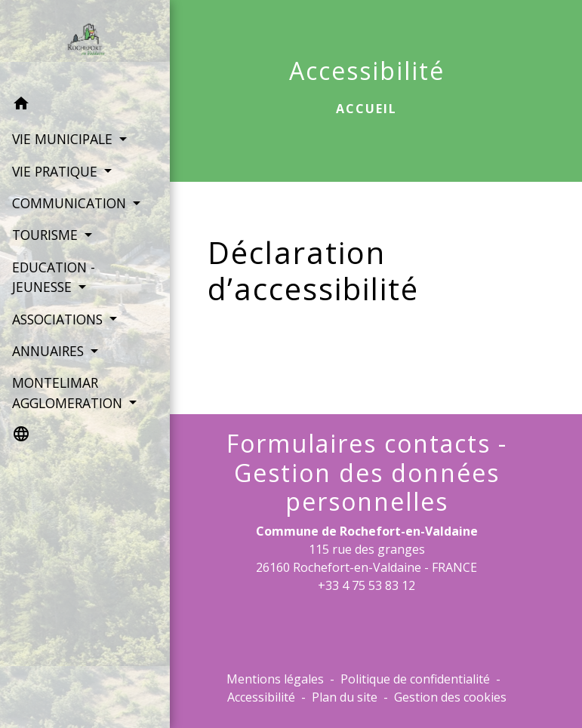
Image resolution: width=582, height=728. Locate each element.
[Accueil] (75, 44)
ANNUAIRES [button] (49, 370)
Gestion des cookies (450, 697)
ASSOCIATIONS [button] (59, 339)
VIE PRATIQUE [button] (56, 170)
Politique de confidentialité (415, 679)
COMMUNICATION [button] (68, 203)
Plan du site (345, 697)
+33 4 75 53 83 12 (366, 585)
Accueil (366, 109)
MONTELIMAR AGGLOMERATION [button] (68, 413)
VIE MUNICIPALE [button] (63, 139)
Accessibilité (261, 697)
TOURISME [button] (46, 255)
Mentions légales (275, 679)
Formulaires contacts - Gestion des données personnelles (367, 473)
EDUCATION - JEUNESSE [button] (53, 296)
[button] (75, 106)
